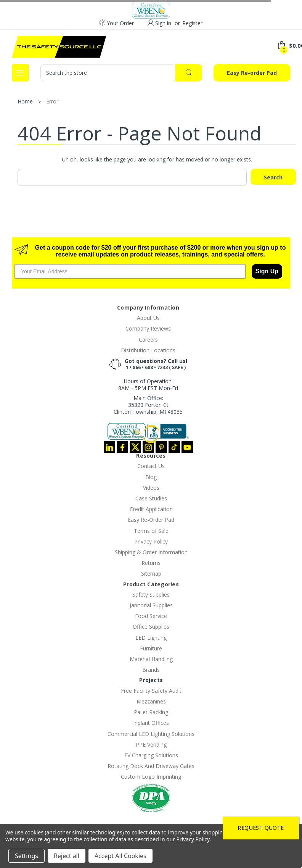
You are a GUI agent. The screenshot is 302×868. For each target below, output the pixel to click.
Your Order (117, 23)
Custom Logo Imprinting (151, 777)
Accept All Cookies (120, 856)
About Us (148, 318)
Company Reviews (148, 328)
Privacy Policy (151, 541)
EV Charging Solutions (151, 755)
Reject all (67, 856)
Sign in (163, 23)
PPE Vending (151, 745)
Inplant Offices (151, 723)
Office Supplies (151, 627)
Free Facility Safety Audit (151, 691)
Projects (151, 680)
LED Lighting (151, 638)
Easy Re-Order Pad (151, 520)
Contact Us (151, 466)
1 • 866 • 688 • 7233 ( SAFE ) (156, 367)
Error (52, 101)
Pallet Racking (151, 712)
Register (192, 23)
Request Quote (261, 828)
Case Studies (151, 498)
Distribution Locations (148, 350)
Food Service (151, 616)
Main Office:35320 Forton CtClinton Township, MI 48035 (148, 405)
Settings (27, 856)
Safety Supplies (151, 595)
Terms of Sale (151, 531)
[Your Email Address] (130, 271)
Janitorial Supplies (151, 605)
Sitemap (151, 574)
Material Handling (151, 659)
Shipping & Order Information (151, 552)
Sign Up (267, 271)
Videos (151, 488)
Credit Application (151, 509)
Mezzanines (151, 701)
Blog (151, 477)
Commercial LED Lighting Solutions (151, 734)
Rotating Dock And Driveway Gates (151, 766)
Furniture (151, 648)
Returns (151, 563)
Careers (148, 340)
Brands (151, 670)
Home (25, 101)
